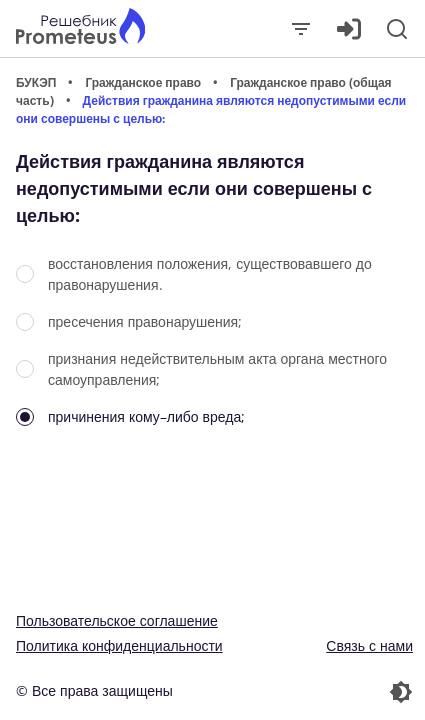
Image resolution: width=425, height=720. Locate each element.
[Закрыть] (301, 29)
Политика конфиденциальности (119, 645)
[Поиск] (397, 29)
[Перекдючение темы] (315, 692)
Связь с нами (369, 645)
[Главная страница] (80, 28)
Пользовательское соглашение (117, 620)
